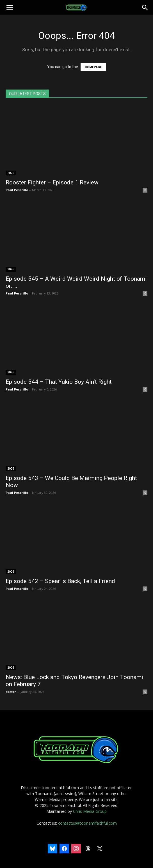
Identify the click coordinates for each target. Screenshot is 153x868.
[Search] (145, 8)
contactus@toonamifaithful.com (87, 823)
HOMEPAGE (93, 67)
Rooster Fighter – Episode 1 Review (52, 182)
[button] (10, 8)
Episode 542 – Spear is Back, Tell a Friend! (61, 581)
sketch (11, 692)
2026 (11, 173)
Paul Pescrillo (17, 190)
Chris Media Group (90, 811)
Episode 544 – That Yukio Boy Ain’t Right (59, 382)
